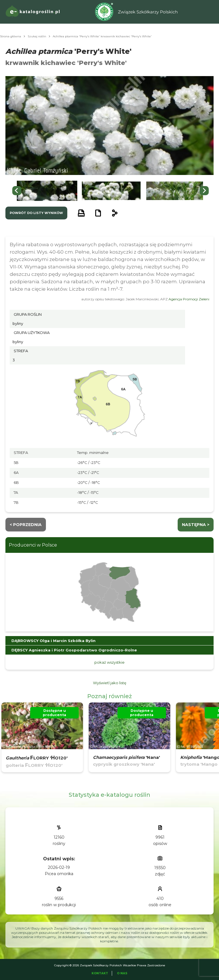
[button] (47, 191)
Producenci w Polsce (33, 545)
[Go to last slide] (17, 191)
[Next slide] (204, 191)
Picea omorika (59, 874)
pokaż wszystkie (109, 662)
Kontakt (100, 973)
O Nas (122, 973)
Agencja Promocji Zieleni (189, 299)
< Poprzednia (26, 525)
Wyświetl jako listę (110, 683)
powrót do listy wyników (36, 213)
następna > (196, 525)
